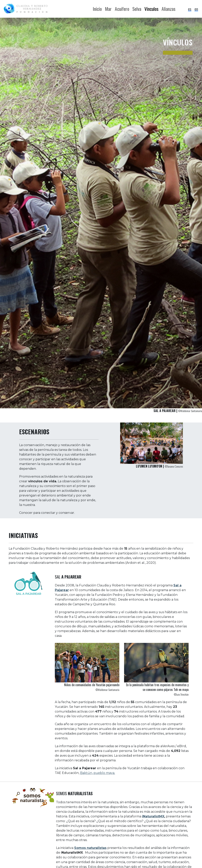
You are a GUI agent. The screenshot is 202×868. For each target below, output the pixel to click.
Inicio (97, 9)
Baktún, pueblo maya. (98, 773)
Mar (108, 9)
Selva (137, 9)
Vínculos (151, 9)
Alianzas (168, 9)
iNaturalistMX (153, 816)
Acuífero (122, 9)
